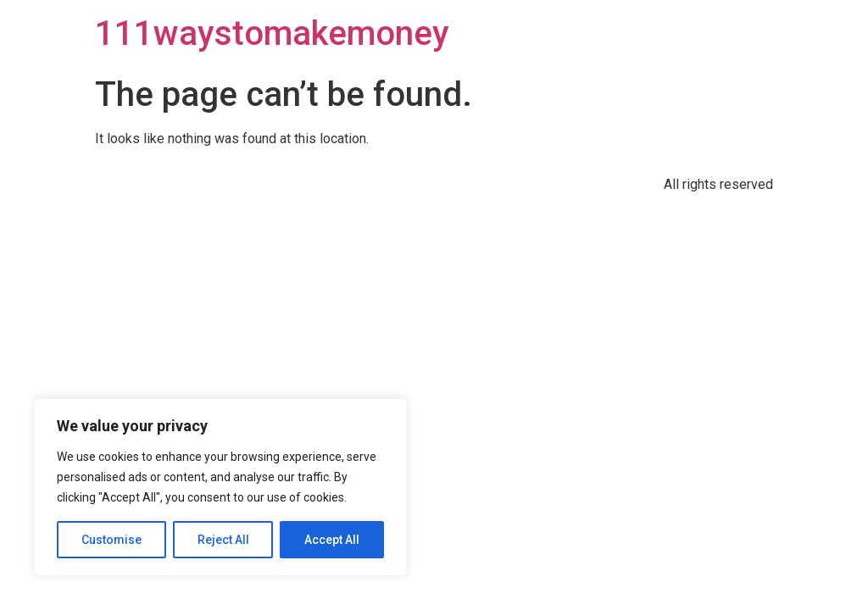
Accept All (332, 540)
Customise (111, 540)
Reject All (223, 540)
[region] (220, 487)
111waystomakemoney (272, 33)
